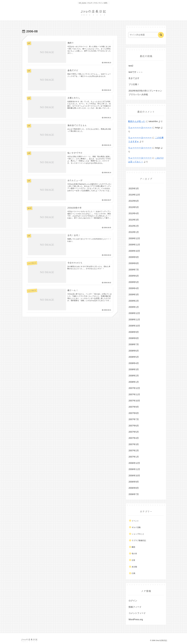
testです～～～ (136, 72)
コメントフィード (137, 613)
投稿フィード (135, 607)
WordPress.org (136, 619)
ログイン (133, 601)
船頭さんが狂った (137, 121)
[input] (145, 35)
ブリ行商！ (134, 84)
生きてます (134, 78)
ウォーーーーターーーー (140, 128)
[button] (161, 35)
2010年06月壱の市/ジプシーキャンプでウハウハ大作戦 (145, 93)
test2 (131, 66)
